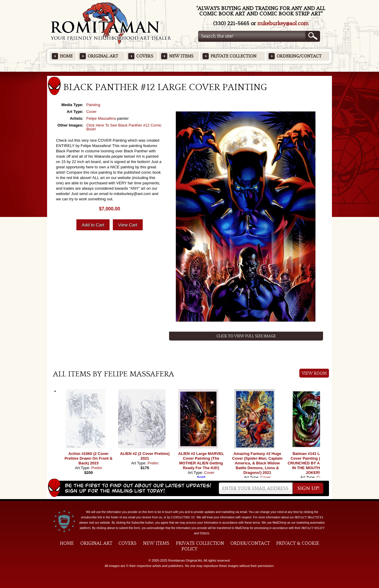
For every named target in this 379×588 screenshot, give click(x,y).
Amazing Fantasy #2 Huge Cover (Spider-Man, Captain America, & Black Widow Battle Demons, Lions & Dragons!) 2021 (257, 463)
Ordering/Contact (299, 56)
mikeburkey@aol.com (283, 24)
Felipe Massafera (101, 118)
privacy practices (309, 517)
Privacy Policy (313, 528)
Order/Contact (250, 543)
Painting (93, 105)
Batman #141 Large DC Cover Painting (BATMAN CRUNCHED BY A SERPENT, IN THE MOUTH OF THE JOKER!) (313, 463)
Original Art (103, 56)
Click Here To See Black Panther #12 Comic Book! (124, 127)
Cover (91, 112)
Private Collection (233, 56)
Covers (145, 56)
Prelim (97, 468)
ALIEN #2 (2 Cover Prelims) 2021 (145, 456)
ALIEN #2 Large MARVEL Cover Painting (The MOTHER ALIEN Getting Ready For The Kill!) (201, 461)
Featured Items (190, 74)
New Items (181, 56)
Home (66, 56)
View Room (314, 373)
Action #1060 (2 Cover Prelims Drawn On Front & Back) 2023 (89, 458)
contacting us (183, 517)
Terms (204, 533)
